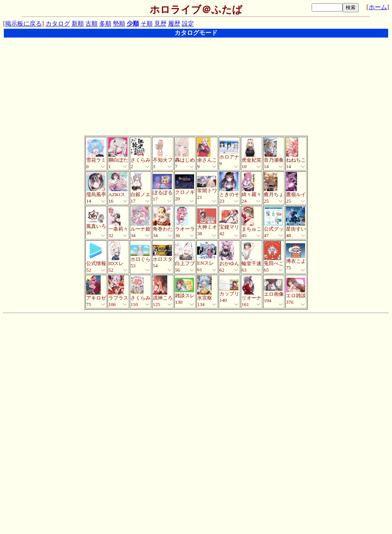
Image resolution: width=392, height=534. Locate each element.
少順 (133, 24)
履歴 (174, 24)
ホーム (378, 7)
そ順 (147, 24)
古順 (91, 24)
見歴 (160, 24)
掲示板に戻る (23, 24)
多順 (105, 24)
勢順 (119, 24)
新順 (78, 24)
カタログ (58, 24)
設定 (188, 24)
